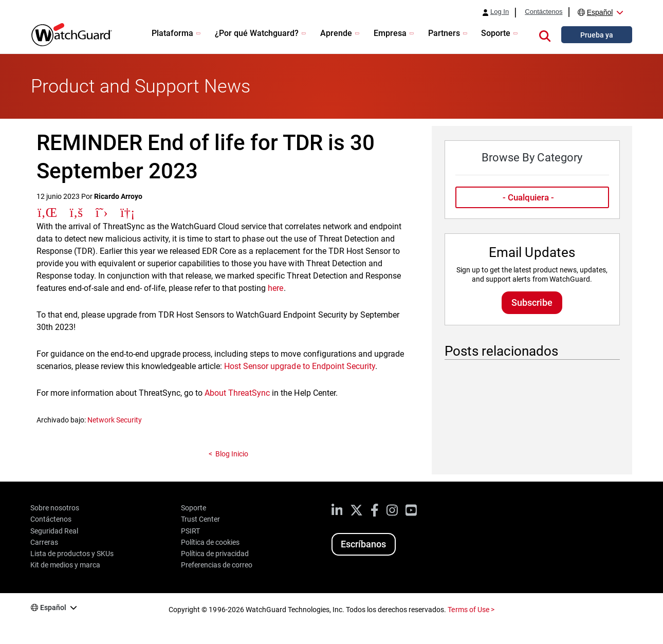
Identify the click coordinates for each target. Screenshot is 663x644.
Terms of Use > (471, 610)
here (275, 288)
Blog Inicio (232, 454)
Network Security (115, 420)
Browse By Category (532, 158)
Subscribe (532, 302)
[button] (545, 34)
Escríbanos (363, 544)
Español (600, 12)
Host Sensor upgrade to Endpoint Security (300, 366)
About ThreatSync (237, 393)
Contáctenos (544, 12)
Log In (500, 12)
